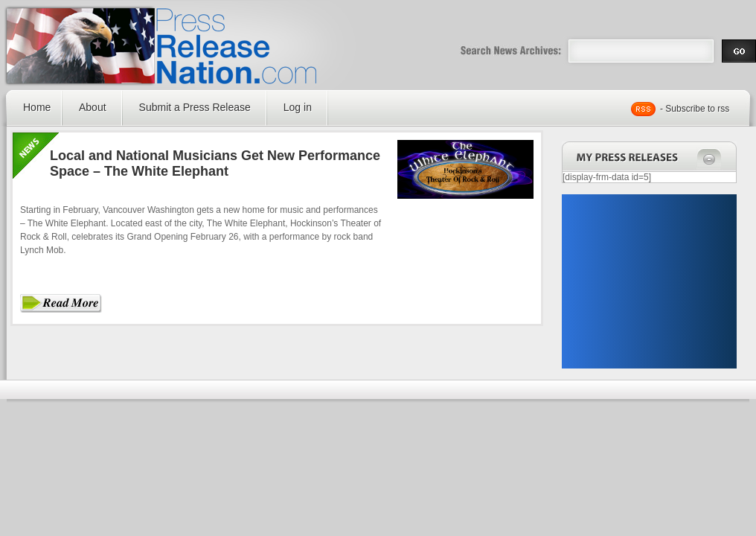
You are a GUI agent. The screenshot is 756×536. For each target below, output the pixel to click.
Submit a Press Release (195, 107)
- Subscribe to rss (695, 109)
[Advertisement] (649, 281)
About (93, 107)
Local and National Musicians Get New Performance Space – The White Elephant (215, 163)
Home (37, 107)
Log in (298, 107)
